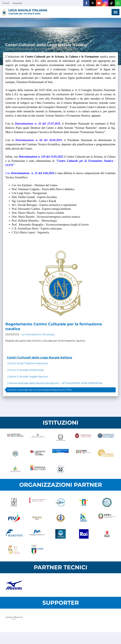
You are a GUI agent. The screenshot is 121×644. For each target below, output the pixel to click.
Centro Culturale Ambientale (26, 370)
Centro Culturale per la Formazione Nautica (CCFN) (39, 390)
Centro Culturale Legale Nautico (28, 377)
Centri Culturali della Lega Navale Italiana (40, 357)
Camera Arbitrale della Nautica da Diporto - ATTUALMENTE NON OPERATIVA (55, 383)
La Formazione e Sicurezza (38, 334)
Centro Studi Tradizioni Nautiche (28, 363)
